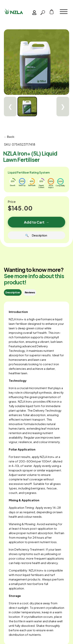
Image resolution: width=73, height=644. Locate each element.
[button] (64, 12)
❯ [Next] (63, 107)
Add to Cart (36, 222)
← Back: (9, 137)
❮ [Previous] (10, 107)
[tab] (13, 292)
